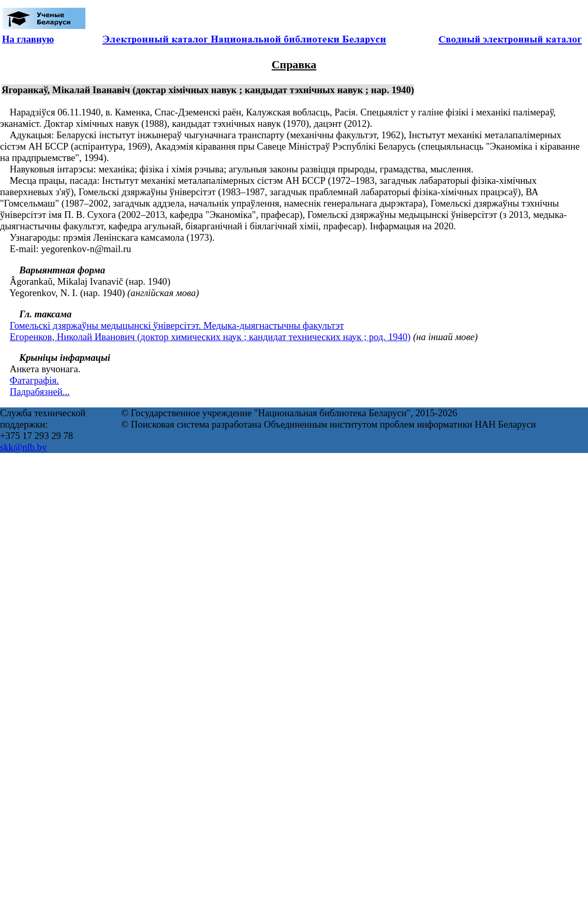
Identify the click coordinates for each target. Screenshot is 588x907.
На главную (28, 39)
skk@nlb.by (23, 447)
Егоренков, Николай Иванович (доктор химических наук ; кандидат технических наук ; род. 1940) (210, 337)
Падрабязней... (40, 392)
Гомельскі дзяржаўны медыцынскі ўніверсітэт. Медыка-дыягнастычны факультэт (177, 325)
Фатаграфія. (34, 380)
